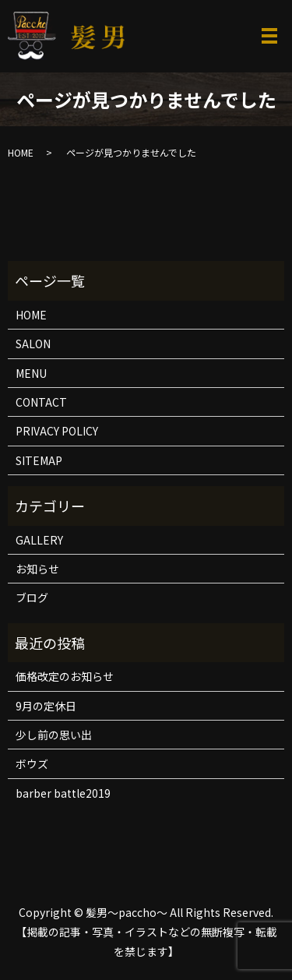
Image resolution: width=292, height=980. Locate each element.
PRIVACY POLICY (57, 431)
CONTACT (41, 402)
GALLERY (39, 540)
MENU (31, 373)
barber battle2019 (63, 793)
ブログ (32, 598)
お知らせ (37, 569)
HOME (21, 152)
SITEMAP (39, 460)
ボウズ (32, 763)
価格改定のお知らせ (65, 676)
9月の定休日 (46, 706)
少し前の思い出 (54, 735)
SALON (33, 344)
